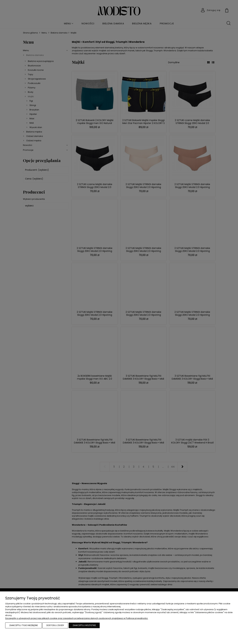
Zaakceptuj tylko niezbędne (24, 625)
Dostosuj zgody (55, 625)
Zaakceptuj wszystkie (84, 625)
